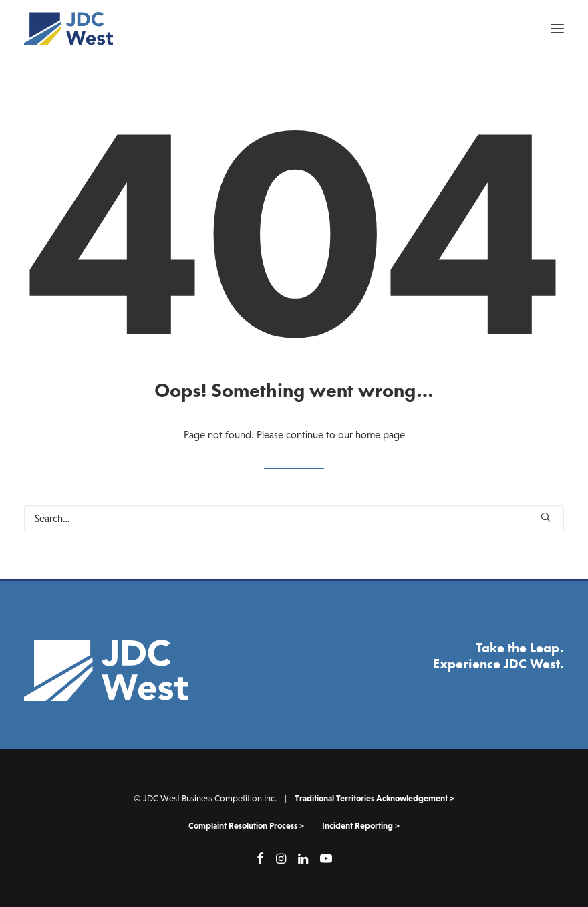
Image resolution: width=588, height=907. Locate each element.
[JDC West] (68, 29)
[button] (557, 29)
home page (380, 435)
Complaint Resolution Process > (246, 826)
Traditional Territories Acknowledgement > (375, 798)
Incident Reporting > (361, 826)
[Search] (294, 518)
